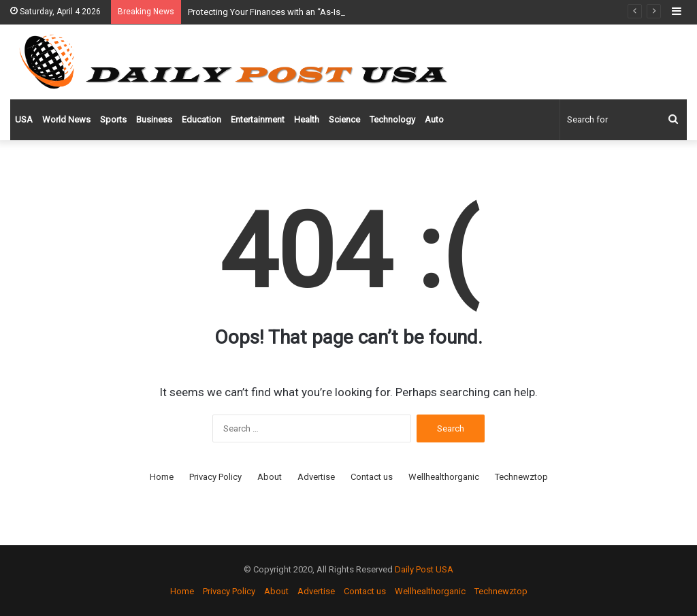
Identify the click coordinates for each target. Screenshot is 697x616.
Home (162, 477)
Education (201, 119)
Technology (392, 119)
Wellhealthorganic (444, 477)
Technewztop (521, 477)
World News (66, 119)
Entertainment (258, 119)
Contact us (372, 477)
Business (154, 119)
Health (307, 119)
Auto (434, 119)
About (270, 477)
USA (24, 119)
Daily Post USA (424, 569)
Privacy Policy (215, 477)
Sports (113, 119)
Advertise (316, 477)
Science (344, 119)
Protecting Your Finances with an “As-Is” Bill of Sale (288, 12)
